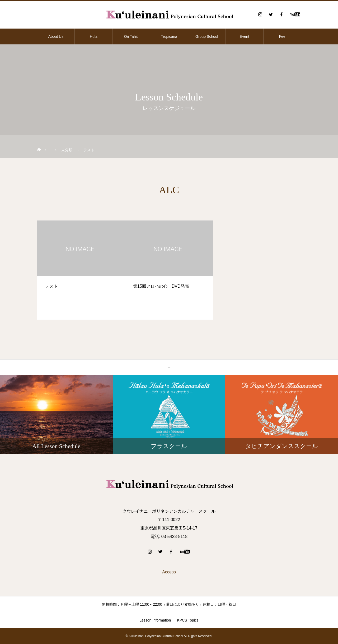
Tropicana (169, 36)
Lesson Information (155, 620)
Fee (282, 36)
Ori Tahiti (131, 36)
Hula (94, 36)
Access (169, 572)
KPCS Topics (188, 620)
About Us (56, 36)
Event (245, 36)
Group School (207, 36)
